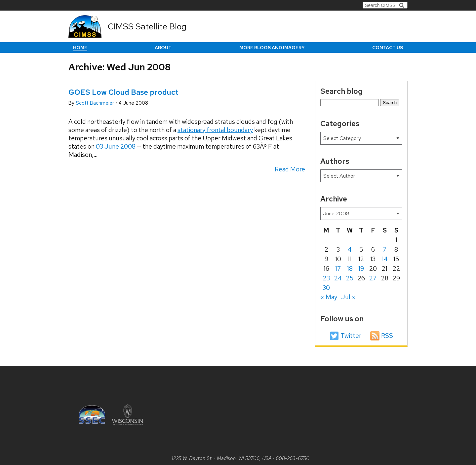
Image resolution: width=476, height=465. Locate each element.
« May (329, 297)
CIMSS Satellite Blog (147, 26)
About (163, 48)
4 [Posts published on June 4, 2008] (350, 250)
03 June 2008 (116, 146)
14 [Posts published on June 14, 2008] (385, 259)
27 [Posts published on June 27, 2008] (373, 278)
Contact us (388, 48)
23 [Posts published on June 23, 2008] (326, 278)
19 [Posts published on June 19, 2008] (361, 269)
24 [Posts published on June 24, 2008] (338, 278)
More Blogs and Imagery (272, 48)
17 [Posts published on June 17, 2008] (338, 269)
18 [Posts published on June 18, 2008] (350, 269)
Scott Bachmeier (96, 103)
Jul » (348, 297)
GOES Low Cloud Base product (123, 92)
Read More (290, 169)
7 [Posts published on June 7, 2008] (385, 250)
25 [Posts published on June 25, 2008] (350, 278)
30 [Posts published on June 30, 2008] (326, 288)
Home (80, 48)
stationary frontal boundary (215, 130)
